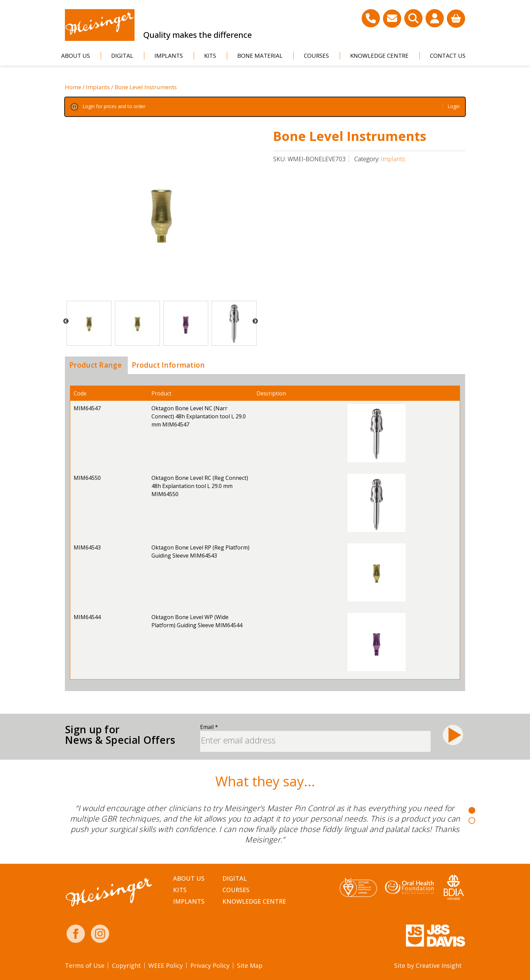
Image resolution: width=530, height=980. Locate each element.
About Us (76, 56)
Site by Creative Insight (428, 965)
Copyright (126, 965)
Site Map (250, 965)
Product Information (168, 365)
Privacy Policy (210, 965)
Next (255, 321)
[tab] (95, 365)
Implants (169, 56)
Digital (122, 56)
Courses (316, 56)
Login (454, 106)
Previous (66, 321)
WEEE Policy (166, 965)
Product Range (95, 365)
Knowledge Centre (379, 56)
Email (209, 727)
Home (73, 87)
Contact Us (448, 56)
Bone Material (260, 56)
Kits (210, 56)
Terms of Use (85, 965)
